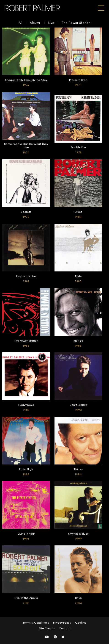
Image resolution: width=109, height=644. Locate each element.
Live (51, 23)
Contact (65, 629)
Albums (35, 23)
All (20, 23)
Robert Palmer (33, 8)
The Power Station (76, 23)
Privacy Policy (62, 623)
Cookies (81, 623)
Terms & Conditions (36, 623)
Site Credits (47, 629)
